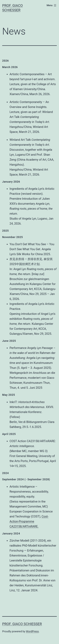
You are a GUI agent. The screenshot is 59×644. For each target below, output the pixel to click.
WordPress (32, 631)
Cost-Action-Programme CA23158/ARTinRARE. (29, 521)
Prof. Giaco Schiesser (22, 624)
